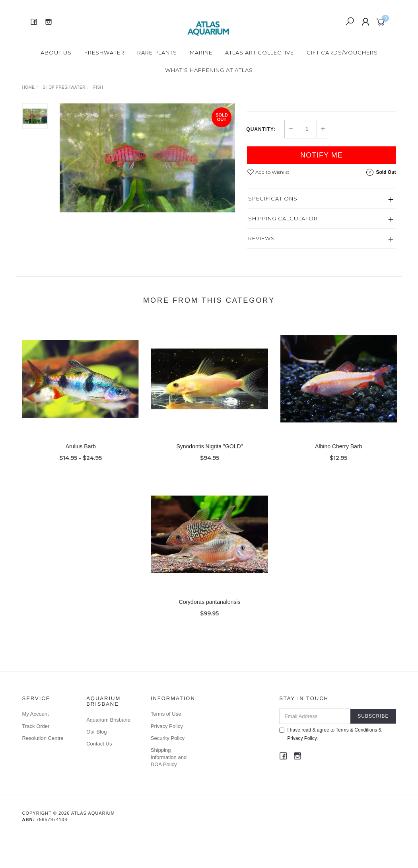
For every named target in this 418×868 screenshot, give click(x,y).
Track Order (36, 759)
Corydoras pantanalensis (210, 643)
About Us (56, 53)
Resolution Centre (43, 771)
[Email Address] (315, 749)
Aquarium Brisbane (108, 753)
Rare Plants (157, 53)
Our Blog (96, 765)
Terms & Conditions (356, 763)
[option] (148, 158)
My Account (36, 747)
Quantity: (261, 162)
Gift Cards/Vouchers (342, 53)
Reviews (261, 271)
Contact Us (99, 777)
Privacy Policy (167, 759)
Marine (201, 53)
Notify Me (322, 188)
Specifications (273, 232)
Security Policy (168, 771)
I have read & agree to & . (330, 767)
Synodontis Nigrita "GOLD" (209, 488)
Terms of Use (166, 747)
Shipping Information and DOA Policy (169, 790)
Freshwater (104, 53)
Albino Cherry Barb (338, 488)
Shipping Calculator (283, 251)
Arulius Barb (81, 488)
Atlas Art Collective (260, 53)
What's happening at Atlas (209, 70)
